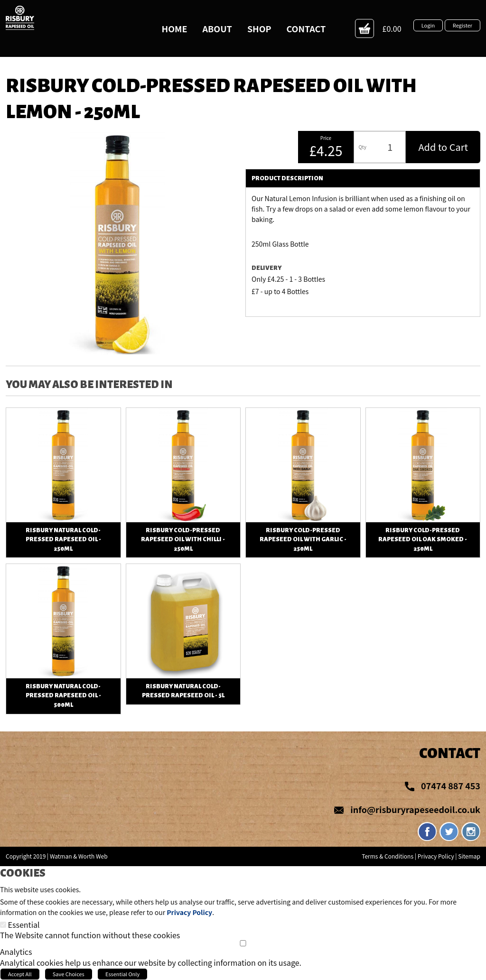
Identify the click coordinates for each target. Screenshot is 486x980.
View (63, 413)
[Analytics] (243, 943)
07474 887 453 (451, 786)
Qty (362, 147)
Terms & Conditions (388, 856)
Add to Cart (443, 147)
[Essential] (3, 925)
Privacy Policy (436, 856)
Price (326, 138)
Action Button (364, 28)
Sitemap (469, 856)
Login (428, 25)
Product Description (287, 178)
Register (463, 25)
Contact (450, 753)
